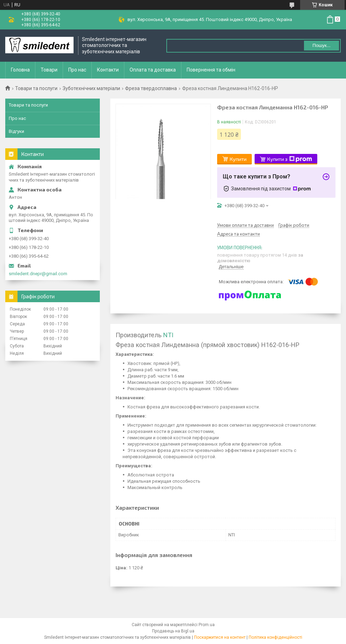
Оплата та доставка (153, 70)
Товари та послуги (36, 88)
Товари (49, 70)
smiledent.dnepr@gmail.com (38, 274)
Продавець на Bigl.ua (173, 631)
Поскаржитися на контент (220, 637)
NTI (168, 335)
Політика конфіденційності (275, 637)
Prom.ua (207, 625)
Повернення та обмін (211, 70)
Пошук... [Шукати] (321, 45)
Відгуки (16, 131)
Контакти (108, 70)
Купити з (290, 159)
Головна (20, 70)
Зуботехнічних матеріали (91, 88)
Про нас (77, 70)
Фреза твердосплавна (151, 88)
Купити (238, 159)
